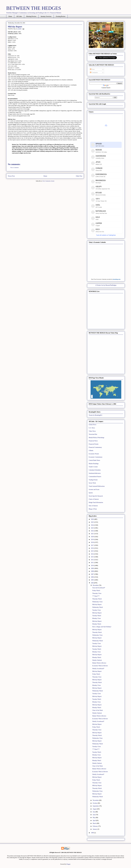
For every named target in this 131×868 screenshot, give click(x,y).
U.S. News (92, 428)
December (96, 585)
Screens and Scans (94, 490)
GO (115, 97)
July (94, 812)
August (95, 809)
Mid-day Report (97, 604)
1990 (93, 833)
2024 (93, 525)
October (95, 803)
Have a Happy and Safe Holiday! (102, 627)
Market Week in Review (99, 663)
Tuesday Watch (97, 616)
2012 (93, 560)
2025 (93, 522)
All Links (19, 16)
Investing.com (117, 279)
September (96, 806)
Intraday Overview (46, 16)
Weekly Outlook (97, 660)
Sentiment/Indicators (95, 473)
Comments (94, 72)
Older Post (79, 176)
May (94, 818)
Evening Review (61, 16)
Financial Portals (94, 444)
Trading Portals (93, 480)
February (95, 826)
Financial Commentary (95, 447)
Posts (92, 69)
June (94, 815)
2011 (93, 563)
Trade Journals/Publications (97, 486)
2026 (93, 519)
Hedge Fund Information (96, 502)
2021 (93, 534)
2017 (93, 545)
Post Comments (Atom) (48, 181)
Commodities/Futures (95, 477)
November (96, 800)
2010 (93, 566)
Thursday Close (97, 593)
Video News (92, 431)
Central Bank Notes (94, 460)
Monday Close (97, 618)
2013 (93, 557)
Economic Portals (94, 454)
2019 (93, 540)
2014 (93, 554)
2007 (93, 574)
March (95, 823)
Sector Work (92, 483)
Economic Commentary (96, 457)
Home (10, 16)
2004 (93, 583)
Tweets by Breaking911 (95, 415)
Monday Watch (97, 624)
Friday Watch (96, 591)
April (94, 821)
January (95, 829)
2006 (93, 577)
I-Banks (91, 451)
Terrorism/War (93, 434)
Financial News (93, 441)
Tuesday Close (97, 610)
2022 (93, 531)
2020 (93, 537)
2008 (93, 571)
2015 (93, 551)
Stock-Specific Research (96, 496)
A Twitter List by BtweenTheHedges (106, 285)
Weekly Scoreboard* (98, 669)
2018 (93, 542)
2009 (93, 568)
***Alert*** (96, 596)
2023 (93, 528)
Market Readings (94, 464)
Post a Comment (14, 168)
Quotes (91, 493)
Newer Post (11, 176)
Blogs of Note (93, 509)
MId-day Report (97, 786)
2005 (93, 580)
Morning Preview (31, 16)
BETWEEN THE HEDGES (34, 8)
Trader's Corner (93, 467)
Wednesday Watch (98, 607)
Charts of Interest (94, 499)
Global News (93, 425)
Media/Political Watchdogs (96, 438)
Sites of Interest (93, 506)
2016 (93, 548)
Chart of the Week (98, 710)
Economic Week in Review (100, 666)
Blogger (68, 864)
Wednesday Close (97, 602)
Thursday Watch (97, 599)
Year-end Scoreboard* (99, 588)
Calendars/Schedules (95, 470)
